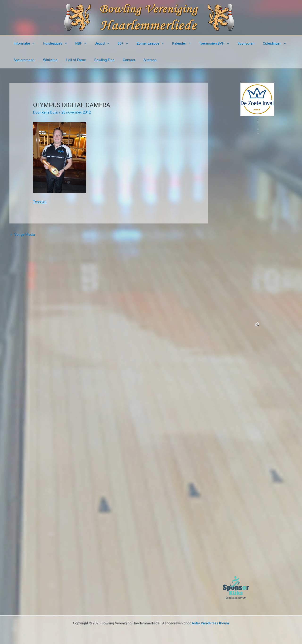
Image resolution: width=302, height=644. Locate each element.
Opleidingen (261, 43)
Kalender (172, 43)
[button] (31, 43)
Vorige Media (23, 235)
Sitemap (143, 60)
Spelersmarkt (23, 60)
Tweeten (40, 202)
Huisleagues (53, 43)
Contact (123, 60)
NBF (78, 43)
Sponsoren (234, 43)
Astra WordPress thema (210, 623)
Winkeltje (48, 60)
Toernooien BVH (204, 43)
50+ (117, 43)
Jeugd (97, 43)
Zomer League (143, 43)
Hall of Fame (72, 60)
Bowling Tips (99, 60)
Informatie (23, 43)
